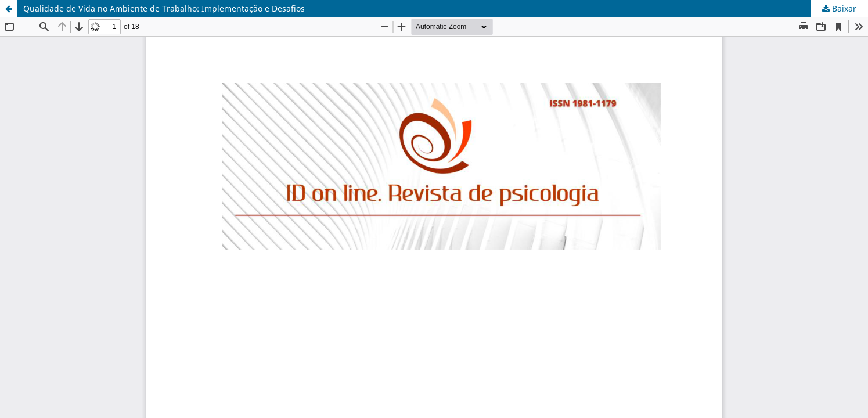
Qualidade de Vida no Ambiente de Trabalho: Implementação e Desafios (164, 8)
